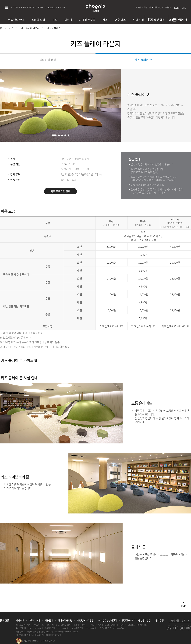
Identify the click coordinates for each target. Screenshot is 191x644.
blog (169, 630)
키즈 (105, 20)
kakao (182, 630)
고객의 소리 (34, 620)
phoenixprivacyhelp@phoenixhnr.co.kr (62, 632)
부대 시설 (138, 20)
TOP (183, 606)
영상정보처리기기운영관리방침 (136, 620)
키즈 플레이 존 (143, 60)
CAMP (62, 7)
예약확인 (158, 7)
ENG (184, 8)
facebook (176, 630)
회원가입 (147, 7)
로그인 (138, 7)
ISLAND (51, 7)
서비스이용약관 (65, 620)
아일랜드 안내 (16, 20)
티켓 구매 (159, 20)
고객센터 (168, 7)
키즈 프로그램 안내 (61, 191)
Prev (6, 106)
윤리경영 (160, 620)
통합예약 (182, 20)
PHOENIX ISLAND (95, 8)
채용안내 (49, 620)
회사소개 (20, 620)
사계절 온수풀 (87, 20)
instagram (189, 630)
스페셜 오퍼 (38, 20)
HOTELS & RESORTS (23, 7)
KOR (176, 8)
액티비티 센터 (48, 60)
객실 (55, 20)
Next (115, 106)
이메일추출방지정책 (108, 620)
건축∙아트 (120, 20)
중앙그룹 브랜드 (178, 620)
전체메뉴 (6, 8)
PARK (41, 7)
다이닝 (68, 20)
